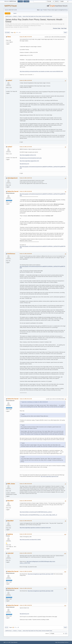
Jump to (47, 634)
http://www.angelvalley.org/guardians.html (29, 161)
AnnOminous (11, 254)
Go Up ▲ (67, 642)
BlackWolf (10, 501)
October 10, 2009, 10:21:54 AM (26, 534)
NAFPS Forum (11, 6)
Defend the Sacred (13, 191)
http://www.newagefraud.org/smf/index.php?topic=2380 (41, 574)
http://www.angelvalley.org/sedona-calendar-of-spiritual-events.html (35, 528)
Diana (9, 37)
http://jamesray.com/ (24, 164)
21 (20, 32)
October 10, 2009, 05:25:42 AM (26, 484)
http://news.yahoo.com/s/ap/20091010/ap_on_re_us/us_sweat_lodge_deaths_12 (38, 515)
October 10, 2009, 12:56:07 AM (26, 178)
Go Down (7, 33)
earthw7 (10, 80)
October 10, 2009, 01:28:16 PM (26, 588)
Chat (41, 10)
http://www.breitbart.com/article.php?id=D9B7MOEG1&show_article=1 (36, 512)
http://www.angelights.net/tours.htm (28, 155)
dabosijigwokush (13, 178)
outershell (10, 553)
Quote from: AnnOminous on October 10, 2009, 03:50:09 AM (35, 402)
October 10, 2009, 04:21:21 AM (26, 399)
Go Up (6, 627)
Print (65, 33)
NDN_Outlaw (11, 484)
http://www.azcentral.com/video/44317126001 (30, 540)
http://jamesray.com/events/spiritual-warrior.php (31, 158)
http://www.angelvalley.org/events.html (49, 476)
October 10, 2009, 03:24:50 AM (26, 191)
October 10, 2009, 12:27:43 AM (26, 147)
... (19, 32)
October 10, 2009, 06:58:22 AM (26, 521)
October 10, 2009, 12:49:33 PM (26, 553)
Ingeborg (10, 534)
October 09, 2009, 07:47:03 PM (26, 37)
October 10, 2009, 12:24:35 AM (26, 80)
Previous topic (57, 28)
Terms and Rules (61, 642)
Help (56, 642)
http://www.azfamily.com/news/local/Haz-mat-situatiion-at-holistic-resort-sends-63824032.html (41, 71)
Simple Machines (14, 642)
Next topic (64, 28)
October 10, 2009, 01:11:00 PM (26, 571)
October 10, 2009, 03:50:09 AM (26, 254)
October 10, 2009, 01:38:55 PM (26, 605)
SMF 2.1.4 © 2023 (7, 642)
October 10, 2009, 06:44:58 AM (26, 501)
